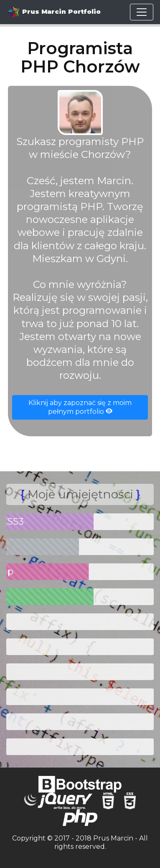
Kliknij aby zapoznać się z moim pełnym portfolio (80, 407)
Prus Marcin (113, 838)
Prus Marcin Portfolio (54, 12)
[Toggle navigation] (142, 12)
